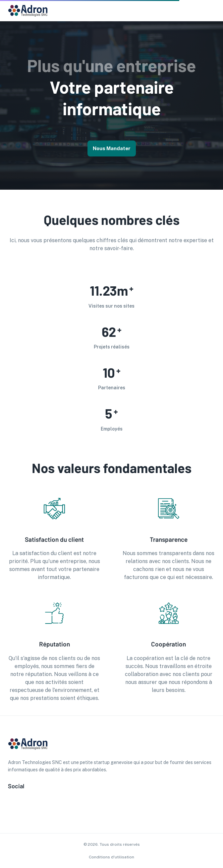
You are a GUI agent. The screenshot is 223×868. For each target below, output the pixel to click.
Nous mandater (112, 148)
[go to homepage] (28, 16)
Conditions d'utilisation (111, 857)
